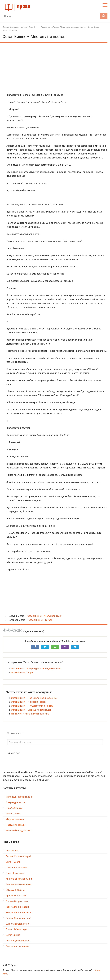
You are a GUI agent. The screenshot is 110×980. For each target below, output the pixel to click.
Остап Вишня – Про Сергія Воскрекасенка (34, 698)
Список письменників (17, 946)
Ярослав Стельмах (16, 896)
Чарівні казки (13, 814)
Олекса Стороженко (17, 901)
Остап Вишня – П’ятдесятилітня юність (32, 706)
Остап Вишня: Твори (22, 672)
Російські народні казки (19, 830)
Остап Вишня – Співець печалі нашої (31, 710)
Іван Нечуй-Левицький (18, 941)
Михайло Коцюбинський (19, 912)
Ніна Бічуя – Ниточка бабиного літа (30, 714)
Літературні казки (15, 802)
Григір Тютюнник (15, 873)
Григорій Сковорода (16, 929)
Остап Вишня (13, 935)
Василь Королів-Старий (18, 856)
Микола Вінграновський (19, 879)
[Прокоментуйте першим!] (55, 742)
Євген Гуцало (13, 862)
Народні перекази (15, 825)
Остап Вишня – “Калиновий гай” (45, 616)
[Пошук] (51, 16)
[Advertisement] (55, 65)
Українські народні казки (19, 797)
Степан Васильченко (17, 867)
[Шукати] (104, 16)
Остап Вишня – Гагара (40, 620)
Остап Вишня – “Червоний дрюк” (29, 702)
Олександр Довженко (18, 924)
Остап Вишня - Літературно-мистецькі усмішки (36, 669)
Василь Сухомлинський (18, 918)
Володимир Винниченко (19, 884)
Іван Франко (12, 851)
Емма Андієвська (15, 890)
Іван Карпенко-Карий (17, 907)
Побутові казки (14, 808)
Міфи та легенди (15, 819)
